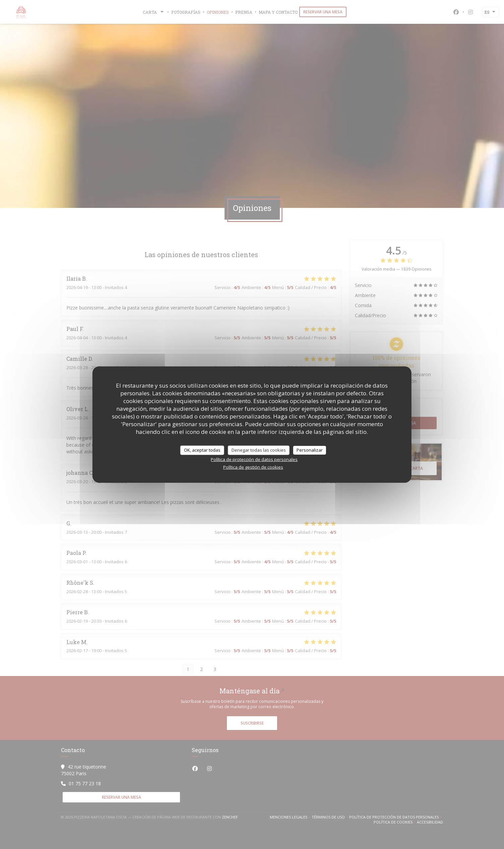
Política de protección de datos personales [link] (254, 459)
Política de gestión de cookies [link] (253, 467)
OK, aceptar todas (202, 450)
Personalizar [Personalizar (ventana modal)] (310, 450)
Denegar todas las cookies (259, 450)
